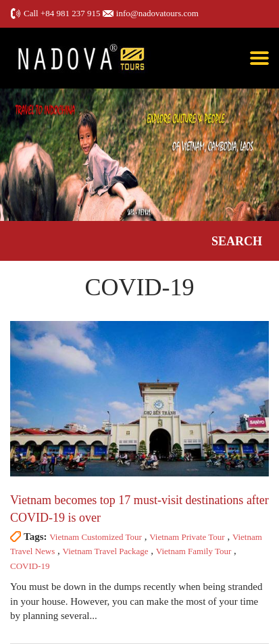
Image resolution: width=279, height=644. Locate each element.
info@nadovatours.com (157, 13)
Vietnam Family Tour (194, 551)
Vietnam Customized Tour (96, 537)
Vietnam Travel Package (106, 551)
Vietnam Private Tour (187, 537)
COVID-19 (30, 566)
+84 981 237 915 (71, 13)
